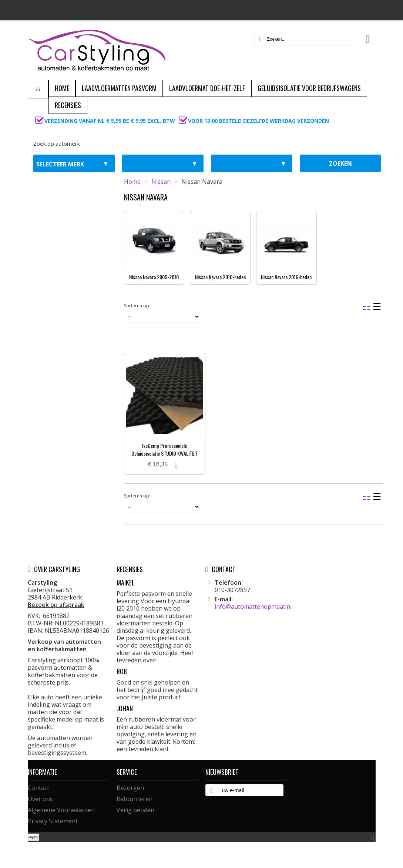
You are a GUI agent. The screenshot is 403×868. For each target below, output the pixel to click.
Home (132, 182)
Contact (38, 788)
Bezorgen (130, 788)
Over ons (40, 799)
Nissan (161, 182)
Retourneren (135, 799)
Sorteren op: (137, 306)
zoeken (340, 163)
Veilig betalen (135, 810)
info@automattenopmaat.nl (253, 607)
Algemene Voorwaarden (61, 810)
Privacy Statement (53, 821)
